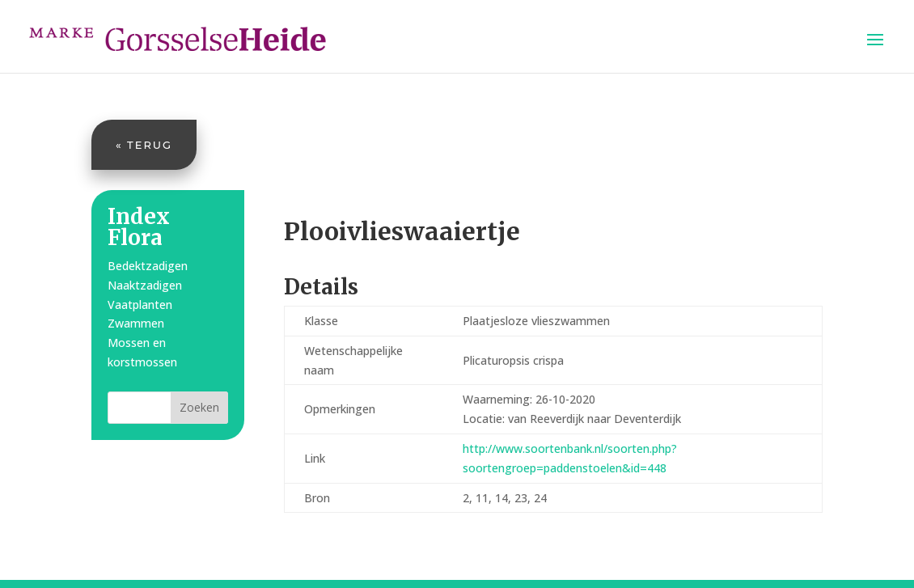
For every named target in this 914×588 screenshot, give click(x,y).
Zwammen (136, 323)
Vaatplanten (140, 305)
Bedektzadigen (148, 266)
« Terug (144, 145)
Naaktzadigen (145, 285)
